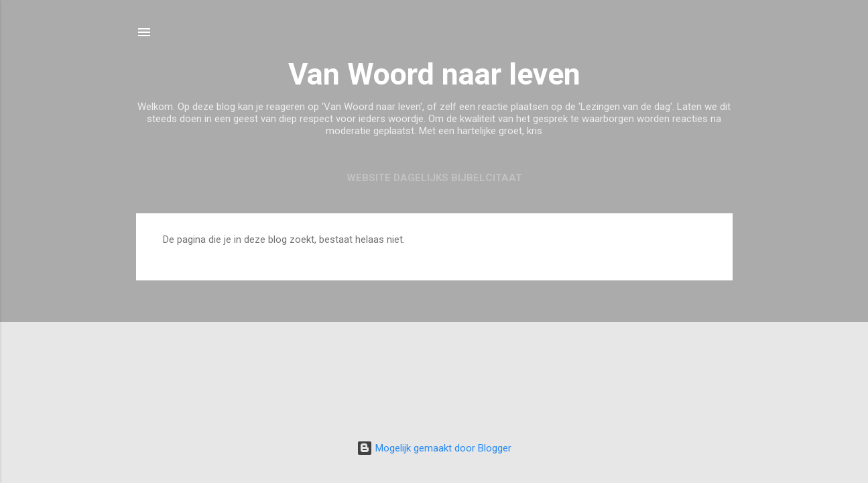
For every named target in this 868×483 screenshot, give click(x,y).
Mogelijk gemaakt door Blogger (434, 448)
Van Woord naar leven (434, 74)
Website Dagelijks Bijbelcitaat (434, 178)
